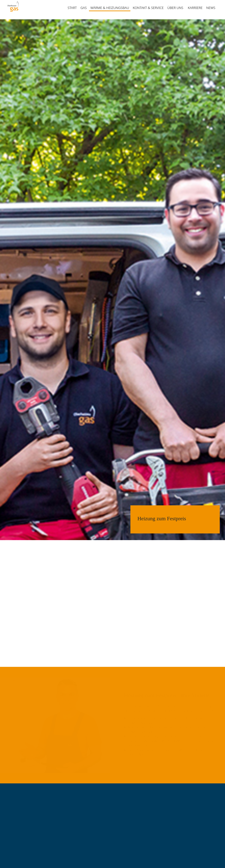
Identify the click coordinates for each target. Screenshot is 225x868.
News (211, 8)
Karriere (195, 8)
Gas (84, 8)
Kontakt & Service (148, 8)
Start (72, 8)
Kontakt (61, 637)
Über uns (176, 8)
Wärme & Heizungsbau (110, 8)
